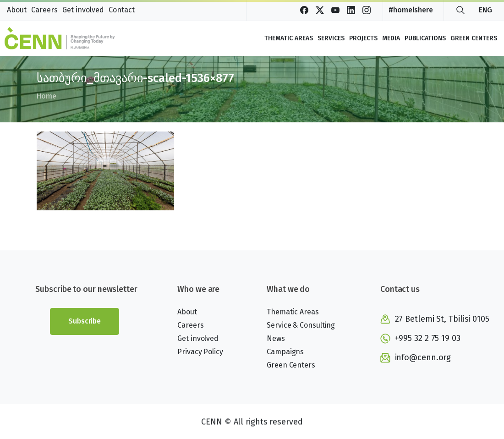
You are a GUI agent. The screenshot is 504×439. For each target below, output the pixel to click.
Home (46, 96)
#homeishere (410, 10)
